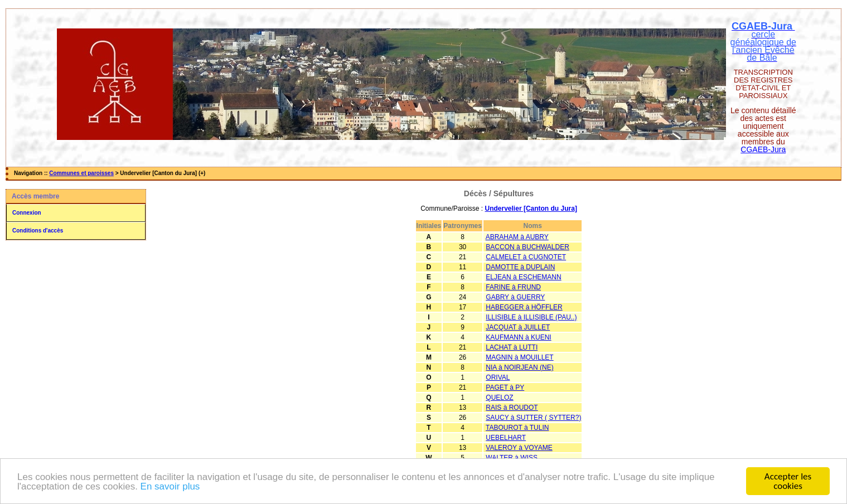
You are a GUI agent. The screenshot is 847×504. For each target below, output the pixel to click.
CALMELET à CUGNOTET (526, 257)
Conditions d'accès (38, 231)
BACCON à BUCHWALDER (527, 247)
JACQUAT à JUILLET (518, 327)
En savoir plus (170, 487)
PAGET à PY (505, 387)
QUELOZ (499, 398)
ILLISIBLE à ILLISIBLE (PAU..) (531, 317)
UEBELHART (506, 438)
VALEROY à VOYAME (519, 448)
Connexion (27, 213)
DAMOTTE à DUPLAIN (520, 267)
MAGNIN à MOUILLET (519, 357)
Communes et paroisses (81, 173)
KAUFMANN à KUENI (518, 337)
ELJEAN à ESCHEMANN (523, 277)
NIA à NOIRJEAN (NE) (519, 367)
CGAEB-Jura (763, 149)
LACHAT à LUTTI (512, 347)
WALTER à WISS (512, 458)
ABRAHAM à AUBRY (517, 237)
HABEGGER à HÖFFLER (524, 307)
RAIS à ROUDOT (512, 408)
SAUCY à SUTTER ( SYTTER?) (533, 418)
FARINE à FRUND (513, 287)
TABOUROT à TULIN (517, 428)
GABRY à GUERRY (515, 297)
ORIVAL (498, 377)
